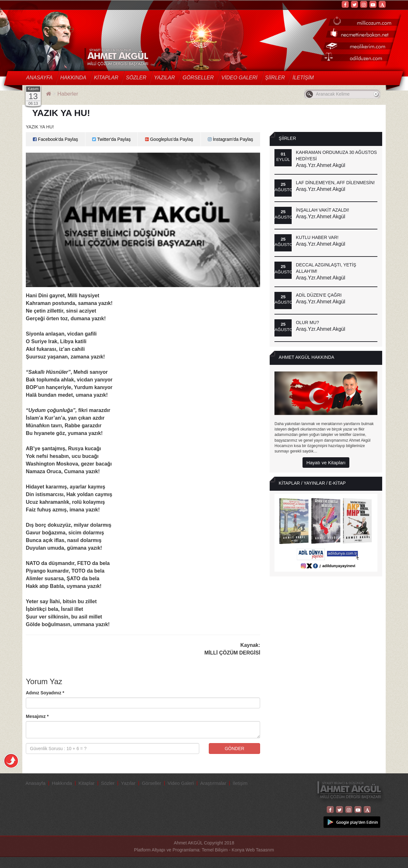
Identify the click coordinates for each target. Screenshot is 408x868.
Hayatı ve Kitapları (326, 463)
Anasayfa (39, 78)
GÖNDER (234, 749)
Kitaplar (106, 78)
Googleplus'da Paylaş (169, 139)
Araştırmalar (213, 783)
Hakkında (73, 78)
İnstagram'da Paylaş (230, 139)
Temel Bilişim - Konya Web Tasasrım (238, 850)
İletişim (303, 78)
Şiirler (275, 78)
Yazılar (164, 78)
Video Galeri (240, 78)
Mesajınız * (37, 716)
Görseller (198, 78)
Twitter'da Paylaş (111, 139)
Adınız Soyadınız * (45, 693)
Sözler (136, 78)
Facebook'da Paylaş (55, 139)
